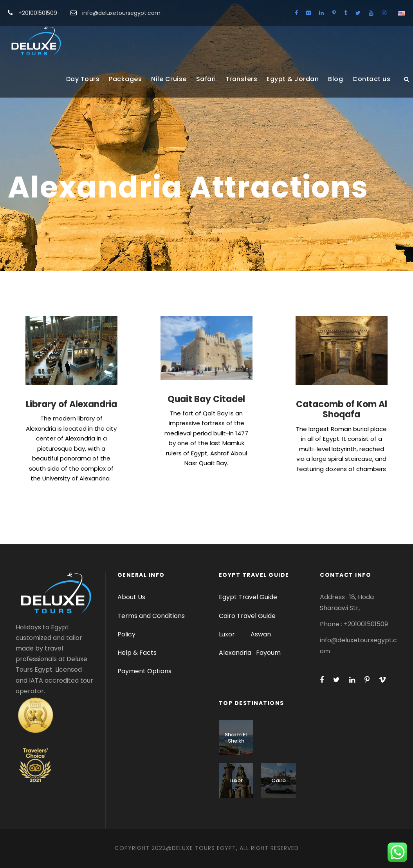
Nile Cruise (169, 79)
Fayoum (268, 653)
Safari (206, 79)
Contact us (371, 79)
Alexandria (235, 653)
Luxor (228, 634)
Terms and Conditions (151, 616)
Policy (126, 634)
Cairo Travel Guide (247, 616)
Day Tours (83, 79)
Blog (335, 79)
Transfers (242, 79)
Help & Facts (137, 653)
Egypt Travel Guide (248, 597)
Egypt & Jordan (293, 79)
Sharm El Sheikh (236, 738)
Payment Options (144, 671)
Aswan (261, 634)
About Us (131, 597)
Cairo (279, 780)
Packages (125, 79)
